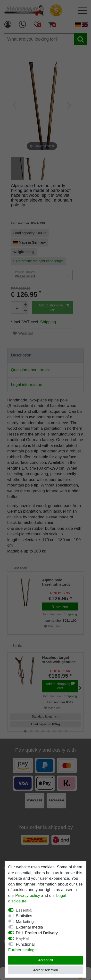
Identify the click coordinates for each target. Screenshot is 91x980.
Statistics (24, 916)
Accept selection (46, 970)
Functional (25, 944)
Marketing (25, 922)
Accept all (45, 960)
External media (29, 927)
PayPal (22, 939)
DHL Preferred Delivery (37, 933)
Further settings (22, 950)
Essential (24, 910)
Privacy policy (28, 896)
